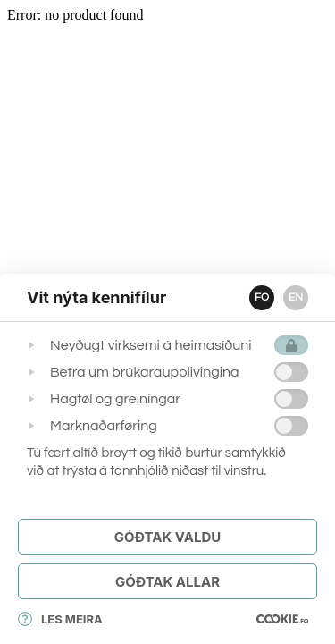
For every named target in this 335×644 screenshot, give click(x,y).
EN (296, 297)
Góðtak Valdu (167, 537)
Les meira (60, 619)
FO (262, 297)
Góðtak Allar (167, 582)
